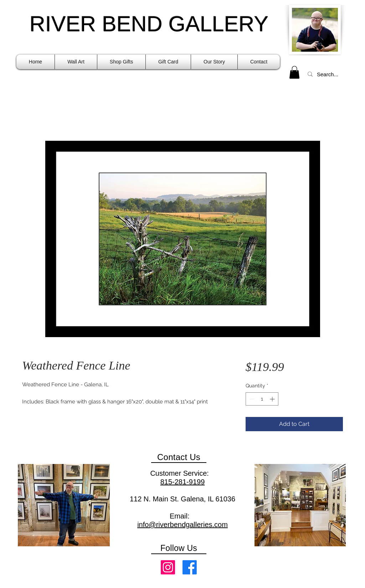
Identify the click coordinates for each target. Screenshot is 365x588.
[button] (76, 62)
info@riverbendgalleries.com (182, 525)
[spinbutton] (262, 399)
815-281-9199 (183, 482)
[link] (294, 72)
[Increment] (273, 399)
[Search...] (328, 74)
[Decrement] (251, 399)
